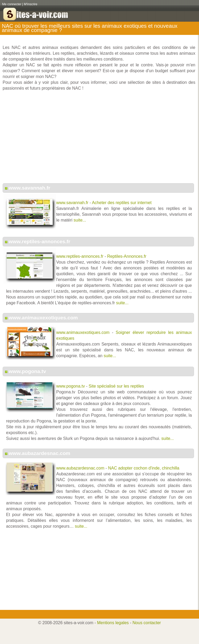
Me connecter (12, 4)
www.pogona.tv (27, 371)
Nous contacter (147, 623)
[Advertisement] (99, 140)
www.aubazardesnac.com (39, 453)
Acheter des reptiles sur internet (122, 203)
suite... (80, 220)
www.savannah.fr (29, 188)
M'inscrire (31, 4)
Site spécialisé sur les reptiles (116, 386)
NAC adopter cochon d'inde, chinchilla (144, 468)
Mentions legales (113, 623)
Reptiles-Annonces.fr (127, 256)
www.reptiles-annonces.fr (39, 241)
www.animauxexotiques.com (43, 318)
